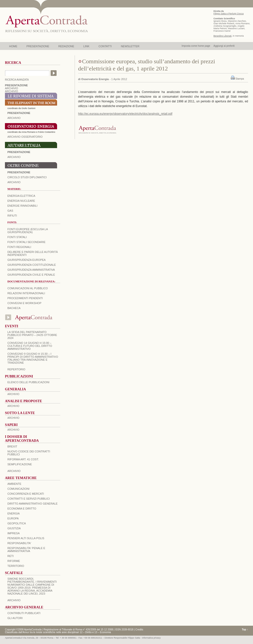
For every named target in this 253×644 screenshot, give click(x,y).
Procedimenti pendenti (25, 298)
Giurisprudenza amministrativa (31, 270)
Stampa (240, 79)
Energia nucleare (21, 201)
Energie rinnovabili (22, 206)
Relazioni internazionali (26, 293)
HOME (13, 46)
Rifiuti (12, 216)
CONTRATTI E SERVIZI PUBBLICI (29, 499)
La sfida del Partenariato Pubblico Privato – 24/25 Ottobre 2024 (32, 335)
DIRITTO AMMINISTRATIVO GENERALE (32, 504)
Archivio (14, 157)
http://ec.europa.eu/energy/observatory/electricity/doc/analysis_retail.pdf (125, 114)
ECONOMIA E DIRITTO (22, 509)
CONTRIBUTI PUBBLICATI (24, 613)
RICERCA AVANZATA (17, 80)
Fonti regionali (19, 247)
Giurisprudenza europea (27, 260)
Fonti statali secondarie (26, 242)
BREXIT (12, 446)
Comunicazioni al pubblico (28, 288)
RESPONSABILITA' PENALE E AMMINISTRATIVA (26, 550)
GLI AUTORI (15, 618)
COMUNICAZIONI (18, 489)
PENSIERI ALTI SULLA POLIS (26, 538)
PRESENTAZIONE (38, 46)
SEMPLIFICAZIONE (20, 464)
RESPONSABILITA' (19, 543)
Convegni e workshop (24, 303)
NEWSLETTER (130, 46)
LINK (86, 46)
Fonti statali (17, 237)
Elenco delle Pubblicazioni (28, 382)
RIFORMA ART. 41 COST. (23, 459)
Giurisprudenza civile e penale (31, 275)
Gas (10, 211)
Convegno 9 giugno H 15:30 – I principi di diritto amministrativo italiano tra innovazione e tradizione (33, 358)
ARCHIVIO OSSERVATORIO (25, 137)
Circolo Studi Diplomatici (27, 177)
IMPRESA (14, 533)
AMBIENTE (14, 484)
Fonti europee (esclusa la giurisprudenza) (28, 231)
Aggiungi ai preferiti (224, 46)
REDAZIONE (66, 46)
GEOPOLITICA (17, 523)
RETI (11, 556)
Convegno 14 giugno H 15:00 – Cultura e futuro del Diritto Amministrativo (30, 346)
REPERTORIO (16, 369)
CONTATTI (105, 46)
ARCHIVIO (11, 88)
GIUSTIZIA (14, 528)
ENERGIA (14, 513)
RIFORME (14, 561)
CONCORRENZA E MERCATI (26, 494)
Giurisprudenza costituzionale (32, 265)
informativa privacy (151, 638)
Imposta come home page (196, 46)
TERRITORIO (16, 566)
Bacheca (14, 308)
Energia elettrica (21, 196)
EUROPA (13, 518)
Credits (139, 630)
